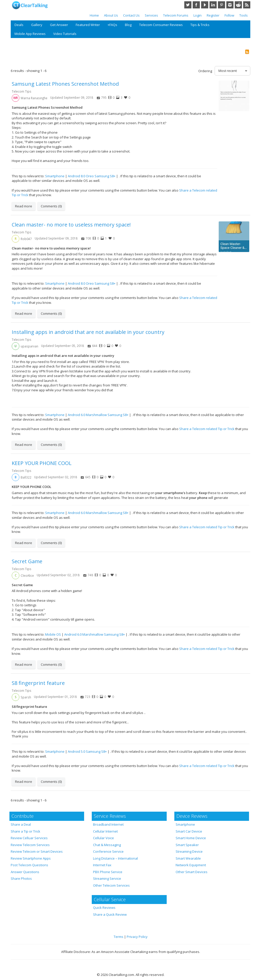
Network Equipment (191, 865)
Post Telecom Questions (29, 865)
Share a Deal (21, 824)
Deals (19, 25)
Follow (229, 15)
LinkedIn (213, 5)
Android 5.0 (76, 751)
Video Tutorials (65, 34)
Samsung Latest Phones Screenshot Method (65, 84)
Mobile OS (53, 634)
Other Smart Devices (192, 872)
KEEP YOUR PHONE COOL (42, 463)
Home (94, 15)
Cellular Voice (103, 838)
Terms (119, 937)
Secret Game (27, 561)
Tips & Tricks (200, 25)
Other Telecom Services (111, 885)
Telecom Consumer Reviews (161, 25)
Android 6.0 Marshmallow (87, 415)
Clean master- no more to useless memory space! (71, 225)
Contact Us (131, 15)
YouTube (205, 5)
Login (198, 15)
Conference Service (108, 851)
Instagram (230, 5)
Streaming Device (189, 851)
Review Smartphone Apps (31, 858)
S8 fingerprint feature (38, 683)
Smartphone (55, 176)
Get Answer (59, 25)
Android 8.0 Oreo (81, 176)
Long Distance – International (115, 858)
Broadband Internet (108, 824)
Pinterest (221, 5)
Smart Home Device (191, 838)
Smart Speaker (187, 845)
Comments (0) (51, 206)
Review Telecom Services (30, 845)
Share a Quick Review (110, 914)
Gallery (37, 25)
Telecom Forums (176, 15)
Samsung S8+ (105, 176)
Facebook (196, 5)
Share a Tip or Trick (25, 831)
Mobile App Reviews (30, 34)
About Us (111, 15)
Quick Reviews (104, 908)
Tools (244, 15)
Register (213, 15)
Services (151, 15)
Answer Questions (25, 872)
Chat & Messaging (107, 845)
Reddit (238, 5)
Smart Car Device (189, 831)
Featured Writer (88, 25)
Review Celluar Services (29, 838)
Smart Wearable (188, 858)
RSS (247, 5)
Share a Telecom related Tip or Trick (207, 429)
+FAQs (112, 25)
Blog (128, 25)
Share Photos (21, 878)
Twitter (188, 5)
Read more (24, 206)
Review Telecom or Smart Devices (37, 851)
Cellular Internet (105, 831)
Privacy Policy (137, 937)
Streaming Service (107, 878)
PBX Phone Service (108, 872)
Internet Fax (102, 865)
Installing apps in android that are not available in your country (88, 332)
